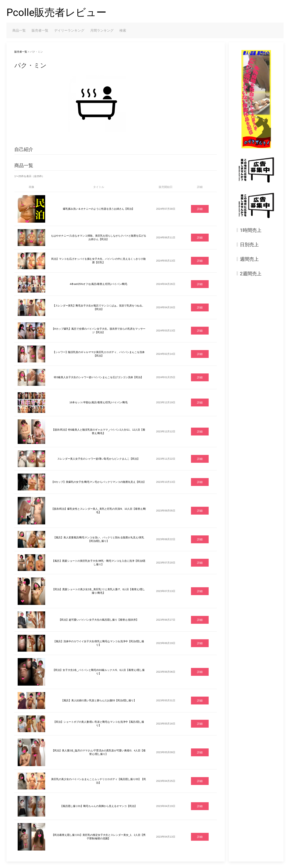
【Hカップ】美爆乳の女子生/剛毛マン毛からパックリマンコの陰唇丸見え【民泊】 (99, 482)
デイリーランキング (69, 30)
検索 (123, 30)
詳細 (200, 209)
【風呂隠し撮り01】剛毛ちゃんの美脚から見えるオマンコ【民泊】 (99, 806)
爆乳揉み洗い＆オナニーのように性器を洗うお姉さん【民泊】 (99, 209)
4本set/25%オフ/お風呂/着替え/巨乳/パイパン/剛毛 (99, 284)
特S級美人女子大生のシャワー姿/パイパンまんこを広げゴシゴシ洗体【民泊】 (98, 377)
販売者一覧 (40, 30)
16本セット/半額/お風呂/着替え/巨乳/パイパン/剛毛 (99, 402)
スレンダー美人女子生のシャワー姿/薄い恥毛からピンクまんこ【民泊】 (99, 459)
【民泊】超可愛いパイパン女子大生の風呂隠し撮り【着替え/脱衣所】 (99, 620)
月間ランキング (102, 30)
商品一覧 (19, 30)
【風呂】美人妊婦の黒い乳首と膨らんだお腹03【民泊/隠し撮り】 (99, 700)
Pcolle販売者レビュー (56, 12)
